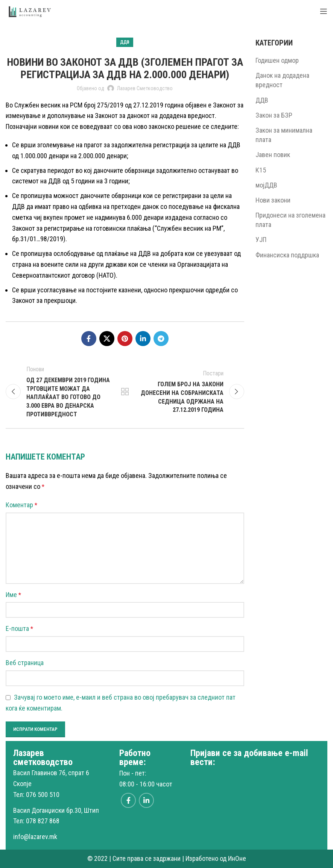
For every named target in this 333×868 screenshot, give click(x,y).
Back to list (125, 392)
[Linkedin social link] (143, 339)
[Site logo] (30, 11)
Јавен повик (273, 155)
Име (13, 595)
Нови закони (273, 200)
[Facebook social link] (89, 339)
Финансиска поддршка (287, 255)
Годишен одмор (277, 60)
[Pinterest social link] (125, 339)
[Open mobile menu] (324, 11)
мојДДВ (266, 185)
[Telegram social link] (161, 339)
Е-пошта (19, 628)
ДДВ (125, 42)
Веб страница (25, 663)
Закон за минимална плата (284, 135)
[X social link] (107, 339)
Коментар (21, 505)
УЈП (261, 240)
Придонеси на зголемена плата (290, 220)
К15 (261, 170)
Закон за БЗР (274, 115)
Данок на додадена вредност (282, 80)
